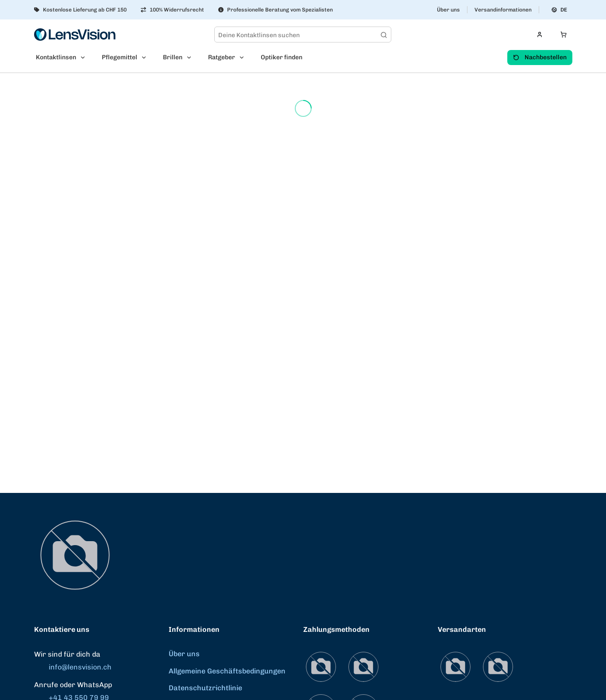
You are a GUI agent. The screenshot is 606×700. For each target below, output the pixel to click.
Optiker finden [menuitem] (282, 57)
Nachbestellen (540, 57)
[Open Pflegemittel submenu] (147, 58)
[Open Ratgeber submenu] (244, 58)
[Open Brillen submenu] (192, 58)
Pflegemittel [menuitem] (120, 57)
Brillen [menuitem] (173, 57)
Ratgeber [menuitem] (222, 57)
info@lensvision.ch (73, 667)
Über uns (448, 10)
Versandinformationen (503, 10)
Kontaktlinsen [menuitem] (56, 57)
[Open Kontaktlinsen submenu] (85, 58)
